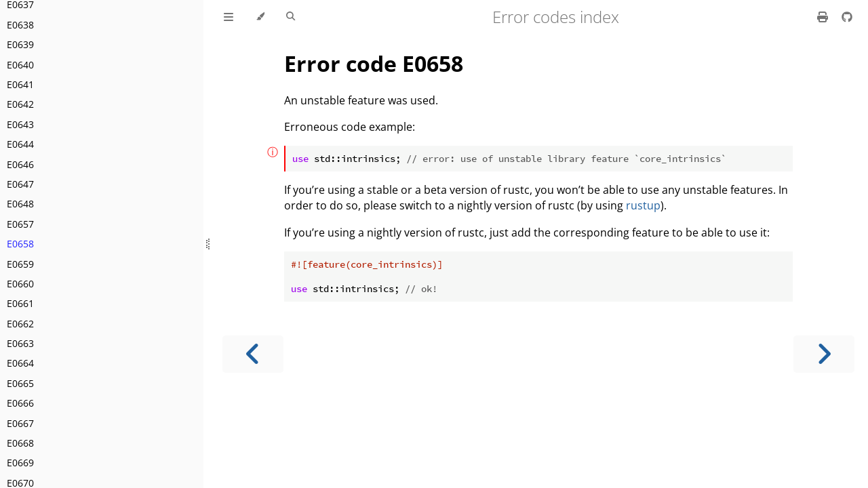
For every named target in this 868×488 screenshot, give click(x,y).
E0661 (20, 303)
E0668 (20, 443)
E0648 (20, 204)
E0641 (20, 84)
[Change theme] (260, 17)
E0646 (20, 164)
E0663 (20, 343)
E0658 (20, 244)
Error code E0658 (374, 63)
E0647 (20, 184)
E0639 (20, 44)
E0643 (20, 124)
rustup (643, 205)
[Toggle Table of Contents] (229, 17)
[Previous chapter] (253, 354)
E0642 (20, 104)
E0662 (20, 324)
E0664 (20, 363)
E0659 (20, 264)
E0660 (20, 284)
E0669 (20, 463)
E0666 (20, 403)
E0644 (20, 144)
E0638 (20, 25)
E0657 (20, 224)
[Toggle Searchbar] (291, 17)
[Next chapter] (824, 354)
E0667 (20, 423)
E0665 (20, 383)
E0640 (20, 65)
